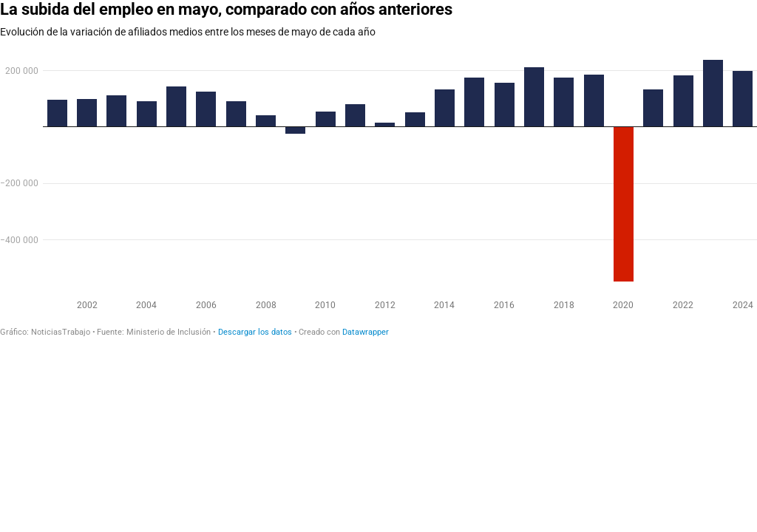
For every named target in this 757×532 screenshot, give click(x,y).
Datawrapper (366, 332)
